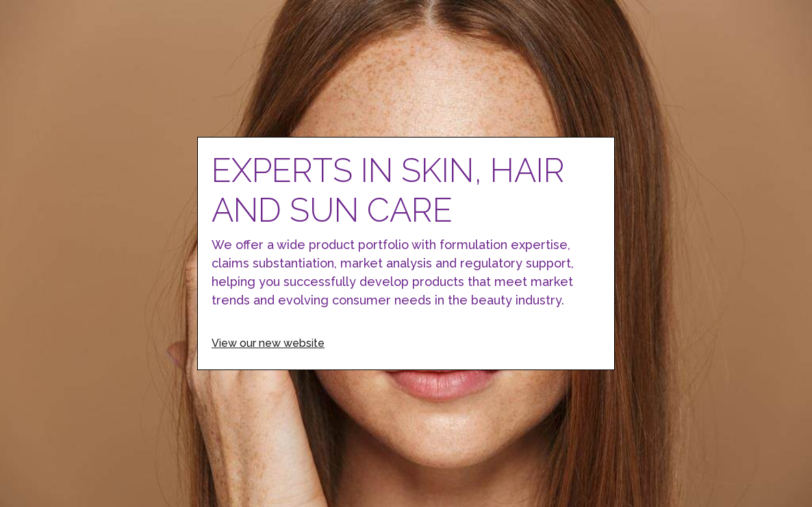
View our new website (268, 343)
